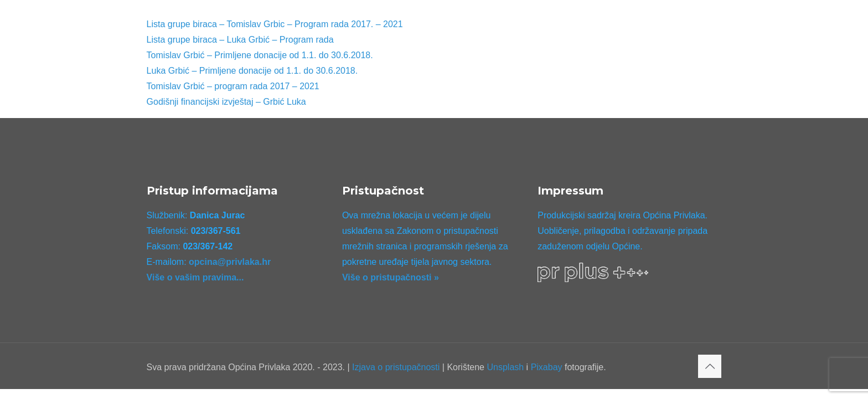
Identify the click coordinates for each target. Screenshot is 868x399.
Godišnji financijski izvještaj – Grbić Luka (226, 102)
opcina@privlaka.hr (230, 262)
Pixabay (547, 367)
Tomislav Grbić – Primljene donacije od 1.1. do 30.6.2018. (260, 55)
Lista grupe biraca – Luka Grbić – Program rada (240, 40)
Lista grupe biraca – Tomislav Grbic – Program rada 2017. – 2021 (275, 24)
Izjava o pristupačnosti (396, 367)
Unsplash (505, 367)
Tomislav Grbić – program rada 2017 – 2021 (233, 86)
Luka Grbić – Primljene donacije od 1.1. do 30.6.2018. (252, 71)
